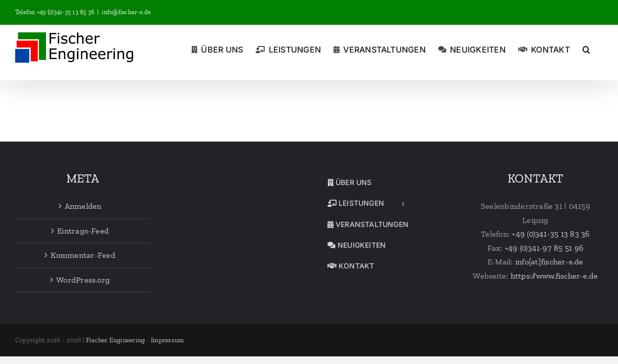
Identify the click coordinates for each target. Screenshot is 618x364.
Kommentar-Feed (83, 255)
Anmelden (83, 206)
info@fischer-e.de (126, 12)
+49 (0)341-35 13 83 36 (551, 234)
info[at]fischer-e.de (549, 262)
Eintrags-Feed (83, 231)
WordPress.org (83, 280)
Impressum (167, 340)
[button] (599, 49)
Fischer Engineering (116, 340)
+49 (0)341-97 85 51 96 (544, 248)
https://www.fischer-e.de (554, 276)
